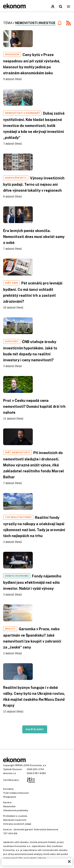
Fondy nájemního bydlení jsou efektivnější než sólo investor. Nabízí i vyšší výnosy (32, 582)
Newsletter (9, 806)
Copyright (9, 765)
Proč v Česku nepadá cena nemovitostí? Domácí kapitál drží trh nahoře (34, 406)
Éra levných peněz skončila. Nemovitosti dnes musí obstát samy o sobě (34, 237)
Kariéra (7, 802)
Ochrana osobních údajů (17, 824)
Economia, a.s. (38, 765)
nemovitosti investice (35, 23)
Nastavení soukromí (15, 820)
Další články (35, 729)
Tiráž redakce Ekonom (16, 793)
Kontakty (8, 789)
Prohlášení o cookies (15, 816)
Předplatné (10, 797)
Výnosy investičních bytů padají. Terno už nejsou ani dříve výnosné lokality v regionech (34, 184)
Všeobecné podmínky (16, 810)
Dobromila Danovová (46, 829)
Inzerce (7, 829)
